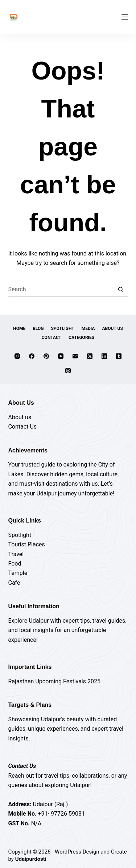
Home (19, 328)
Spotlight (62, 328)
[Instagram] (17, 356)
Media (88, 328)
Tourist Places (27, 544)
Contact (51, 338)
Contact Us (23, 427)
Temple (18, 573)
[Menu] (125, 17)
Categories (81, 338)
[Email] (75, 356)
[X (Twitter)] (90, 356)
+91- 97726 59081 (61, 814)
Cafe (14, 583)
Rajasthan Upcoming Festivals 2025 (54, 681)
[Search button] (121, 290)
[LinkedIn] (104, 356)
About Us (113, 328)
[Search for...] (61, 290)
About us (20, 417)
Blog (38, 328)
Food (15, 564)
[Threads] (68, 371)
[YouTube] (61, 356)
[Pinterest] (46, 356)
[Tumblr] (119, 356)
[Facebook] (32, 356)
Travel (16, 554)
